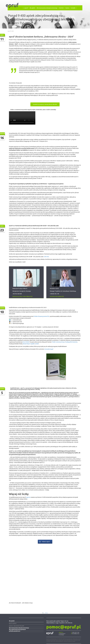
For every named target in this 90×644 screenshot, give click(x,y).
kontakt (73, 8)
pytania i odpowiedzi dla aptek (17, 626)
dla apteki (32, 8)
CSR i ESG (46, 257)
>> (47, 613)
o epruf (26, 8)
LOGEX (37, 344)
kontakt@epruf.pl (76, 634)
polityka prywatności (15, 631)
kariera (67, 8)
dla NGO (61, 8)
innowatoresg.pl (49, 349)
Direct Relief (26, 342)
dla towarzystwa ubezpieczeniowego (47, 8)
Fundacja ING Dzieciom (71, 342)
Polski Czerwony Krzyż (58, 342)
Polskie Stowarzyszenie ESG (42, 316)
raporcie (28, 497)
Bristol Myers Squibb (29, 344)
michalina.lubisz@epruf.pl (57, 296)
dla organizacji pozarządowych (17, 629)
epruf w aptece (13, 623)
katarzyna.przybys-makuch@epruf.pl (22, 296)
